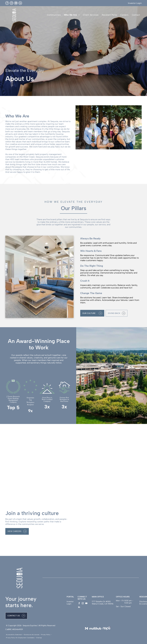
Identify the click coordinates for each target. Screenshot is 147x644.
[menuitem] (54, 15)
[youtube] (16, 3)
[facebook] (7, 3)
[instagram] (11, 3)
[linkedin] (20, 3)
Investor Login (135, 3)
